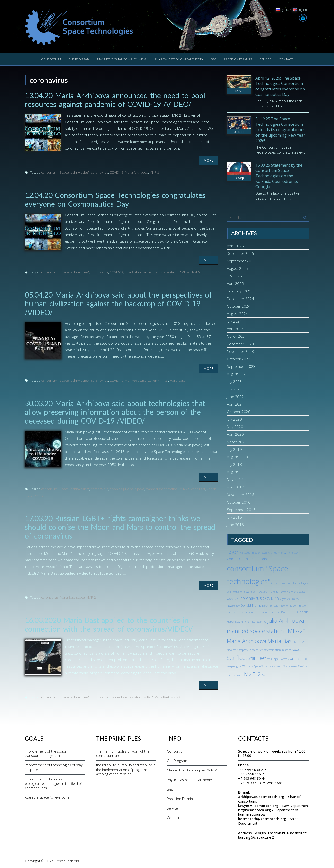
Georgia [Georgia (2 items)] (303, 612)
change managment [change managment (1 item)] (281, 553)
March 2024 (237, 336)
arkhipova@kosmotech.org (261, 797)
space (80, 597)
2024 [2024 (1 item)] (258, 553)
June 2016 (235, 525)
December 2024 (240, 299)
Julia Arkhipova (135, 272)
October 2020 (239, 412)
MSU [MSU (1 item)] (304, 642)
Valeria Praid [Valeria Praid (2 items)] (298, 659)
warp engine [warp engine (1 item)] (234, 666)
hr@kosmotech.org (255, 810)
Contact (286, 59)
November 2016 (240, 495)
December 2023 (240, 344)
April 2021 (235, 404)
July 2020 (234, 419)
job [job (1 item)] (264, 622)
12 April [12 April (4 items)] (233, 552)
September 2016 (241, 510)
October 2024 (239, 306)
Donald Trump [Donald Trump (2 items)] (251, 605)
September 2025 (241, 261)
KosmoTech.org (67, 861)
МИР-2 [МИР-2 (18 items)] (252, 674)
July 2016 (234, 517)
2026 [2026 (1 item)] (264, 553)
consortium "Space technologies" (65, 172)
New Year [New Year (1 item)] (232, 650)
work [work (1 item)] (272, 666)
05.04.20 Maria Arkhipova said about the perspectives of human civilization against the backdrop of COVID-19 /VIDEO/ (118, 303)
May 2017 (235, 479)
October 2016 (239, 502)
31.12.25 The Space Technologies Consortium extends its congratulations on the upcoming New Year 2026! (280, 130)
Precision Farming (238, 59)
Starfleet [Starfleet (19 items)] (237, 658)
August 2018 (237, 457)
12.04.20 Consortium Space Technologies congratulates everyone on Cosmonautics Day (115, 199)
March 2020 (237, 442)
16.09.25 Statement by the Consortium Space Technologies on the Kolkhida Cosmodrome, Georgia (279, 176)
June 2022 (235, 397)
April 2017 (235, 487)
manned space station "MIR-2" (169, 272)
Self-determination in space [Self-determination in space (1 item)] (275, 650)
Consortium (51, 59)
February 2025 (239, 291)
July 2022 (234, 389)
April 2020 (235, 434)
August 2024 (237, 314)
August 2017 (237, 472)
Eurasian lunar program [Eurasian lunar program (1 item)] (241, 612)
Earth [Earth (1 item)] (265, 606)
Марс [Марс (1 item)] (265, 675)
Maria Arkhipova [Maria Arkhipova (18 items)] (247, 641)
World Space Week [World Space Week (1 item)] (286, 666)
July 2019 (234, 449)
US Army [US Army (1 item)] (284, 659)
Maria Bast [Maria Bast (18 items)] (280, 641)
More (208, 160)
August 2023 (237, 374)
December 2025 (240, 253)
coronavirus (100, 172)
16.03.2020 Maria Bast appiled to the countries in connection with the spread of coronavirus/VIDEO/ (109, 624)
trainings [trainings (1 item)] (272, 659)
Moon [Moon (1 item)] (297, 642)
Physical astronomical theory (179, 59)
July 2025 (234, 276)
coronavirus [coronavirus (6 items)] (251, 598)
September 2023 (241, 366)
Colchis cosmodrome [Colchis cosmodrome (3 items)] (256, 559)
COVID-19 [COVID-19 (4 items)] (271, 598)
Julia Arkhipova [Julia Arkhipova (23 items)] (286, 620)
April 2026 (235, 246)
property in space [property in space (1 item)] (248, 650)
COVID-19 (117, 172)
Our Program (79, 59)
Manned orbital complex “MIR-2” (122, 59)
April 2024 (235, 329)
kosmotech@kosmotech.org (262, 819)
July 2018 (234, 464)
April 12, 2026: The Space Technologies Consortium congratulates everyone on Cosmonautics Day (280, 86)
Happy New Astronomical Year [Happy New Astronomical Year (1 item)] (244, 622)
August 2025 (237, 268)
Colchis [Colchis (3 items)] (233, 559)
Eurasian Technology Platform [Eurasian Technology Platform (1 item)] (274, 612)
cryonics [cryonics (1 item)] (285, 599)
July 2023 (234, 381)
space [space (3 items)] (297, 650)
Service (266, 59)
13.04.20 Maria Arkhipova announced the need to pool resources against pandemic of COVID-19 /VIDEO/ (115, 100)
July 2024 (234, 321)
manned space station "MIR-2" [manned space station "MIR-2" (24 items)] (266, 631)
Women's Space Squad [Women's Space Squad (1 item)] (255, 666)
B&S (214, 59)
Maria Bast (177, 381)
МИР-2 (154, 172)
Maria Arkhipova (136, 172)
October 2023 (239, 359)
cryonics (116, 489)
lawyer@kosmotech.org (258, 806)
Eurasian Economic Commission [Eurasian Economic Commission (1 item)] (288, 606)
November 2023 (240, 351)
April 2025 (235, 283)
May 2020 (235, 427)
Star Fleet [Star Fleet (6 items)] (257, 658)
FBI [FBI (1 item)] (294, 612)
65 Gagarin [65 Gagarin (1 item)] (247, 553)
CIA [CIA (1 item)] (296, 553)
